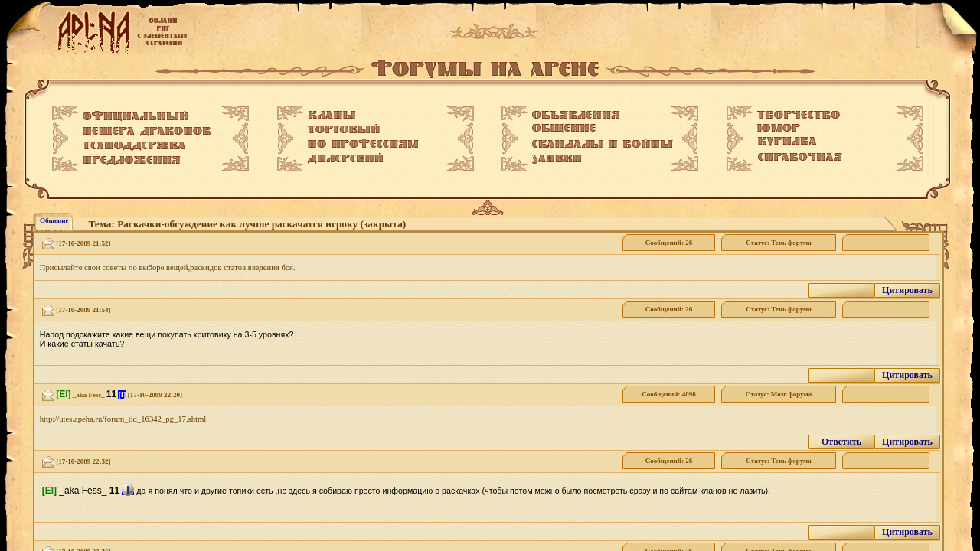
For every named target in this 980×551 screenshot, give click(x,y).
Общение (54, 220)
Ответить (841, 442)
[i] (122, 395)
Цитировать (907, 290)
